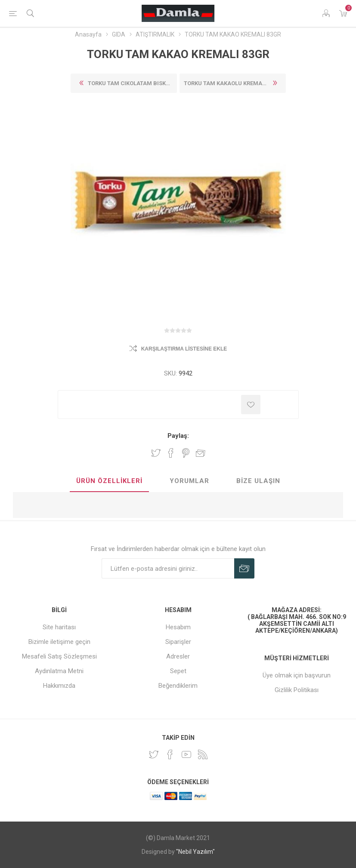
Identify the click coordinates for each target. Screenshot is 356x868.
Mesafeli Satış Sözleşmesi (59, 656)
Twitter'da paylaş (156, 453)
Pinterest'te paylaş (186, 453)
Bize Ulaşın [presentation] (258, 481)
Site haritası (59, 627)
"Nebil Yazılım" (195, 852)
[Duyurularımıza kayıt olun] (168, 568)
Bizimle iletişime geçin (59, 642)
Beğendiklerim (178, 686)
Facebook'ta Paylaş (171, 453)
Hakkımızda (59, 686)
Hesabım (178, 627)
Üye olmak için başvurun (297, 675)
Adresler (178, 656)
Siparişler (178, 642)
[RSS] (203, 754)
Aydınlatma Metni (59, 671)
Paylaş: (178, 436)
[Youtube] (186, 754)
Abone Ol (244, 568)
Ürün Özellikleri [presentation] (109, 481)
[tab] (109, 481)
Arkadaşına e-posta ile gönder (201, 453)
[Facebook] (170, 754)
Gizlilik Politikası (297, 690)
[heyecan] (154, 754)
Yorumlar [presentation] (189, 481)
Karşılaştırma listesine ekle (184, 349)
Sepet (178, 671)
